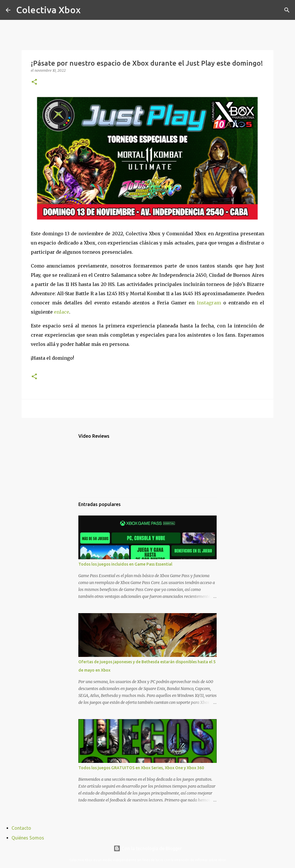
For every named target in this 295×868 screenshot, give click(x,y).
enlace (62, 312)
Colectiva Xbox (48, 10)
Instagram (209, 303)
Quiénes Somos (28, 838)
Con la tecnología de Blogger (148, 848)
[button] (34, 82)
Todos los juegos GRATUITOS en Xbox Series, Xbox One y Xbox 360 (141, 768)
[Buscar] (89, 10)
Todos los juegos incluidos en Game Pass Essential (125, 564)
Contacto (21, 828)
